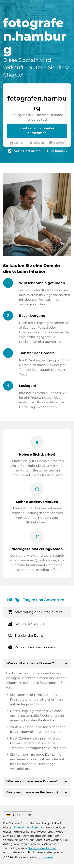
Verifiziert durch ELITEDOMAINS (40, 151)
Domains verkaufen (42, 848)
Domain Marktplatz (28, 827)
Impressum (45, 857)
